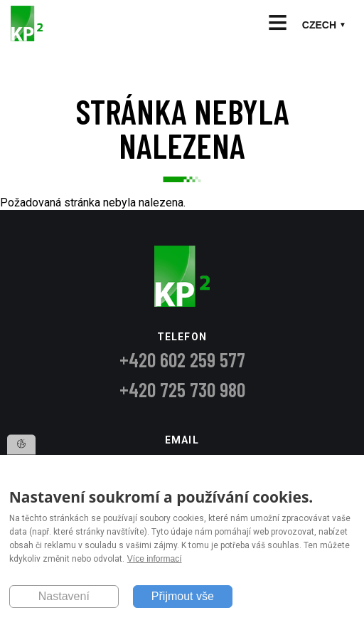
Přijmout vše (183, 596)
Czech (319, 25)
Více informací (155, 559)
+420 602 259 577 (182, 360)
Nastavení (64, 596)
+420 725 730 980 (182, 389)
